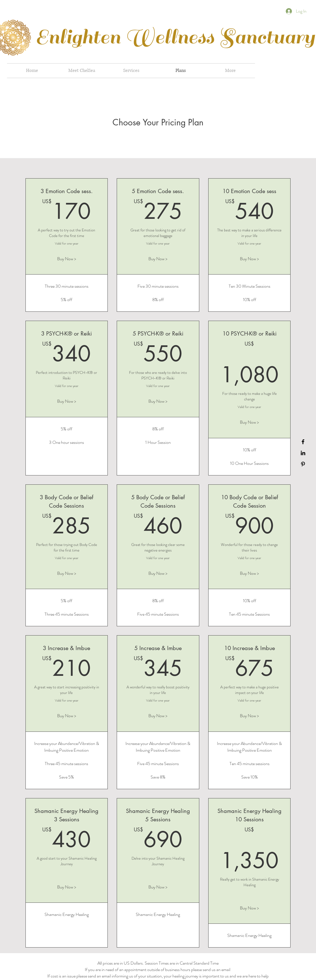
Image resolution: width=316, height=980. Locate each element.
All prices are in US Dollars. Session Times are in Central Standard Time (158, 963)
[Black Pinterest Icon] (303, 464)
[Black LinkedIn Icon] (303, 453)
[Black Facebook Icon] (303, 442)
